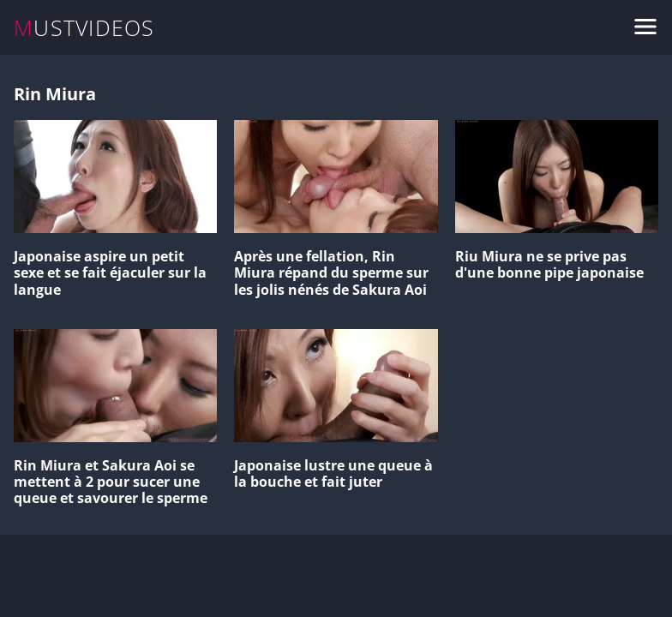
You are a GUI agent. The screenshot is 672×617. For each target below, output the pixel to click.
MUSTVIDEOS (84, 28)
